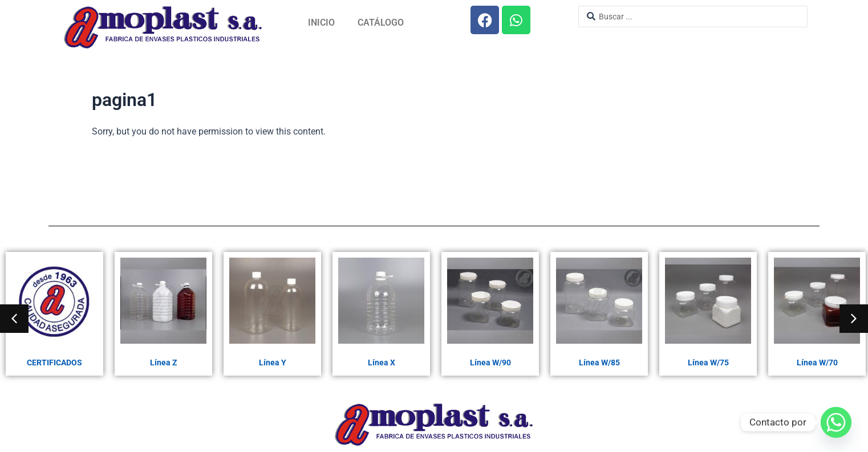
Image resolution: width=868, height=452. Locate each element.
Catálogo (381, 23)
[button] (14, 319)
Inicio (321, 23)
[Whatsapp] (836, 422)
